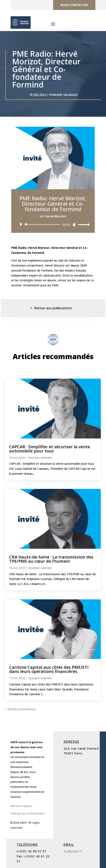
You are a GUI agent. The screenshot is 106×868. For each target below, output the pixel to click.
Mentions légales (21, 806)
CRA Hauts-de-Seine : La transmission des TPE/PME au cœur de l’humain (51, 559)
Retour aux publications (53, 308)
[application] (53, 224)
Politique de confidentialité (27, 813)
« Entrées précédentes (21, 709)
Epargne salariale (64, 95)
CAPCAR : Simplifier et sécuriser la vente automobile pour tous (50, 449)
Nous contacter (74, 5)
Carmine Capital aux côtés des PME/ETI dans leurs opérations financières (49, 669)
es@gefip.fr (73, 851)
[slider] (43, 224)
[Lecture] (21, 224)
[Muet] (74, 225)
